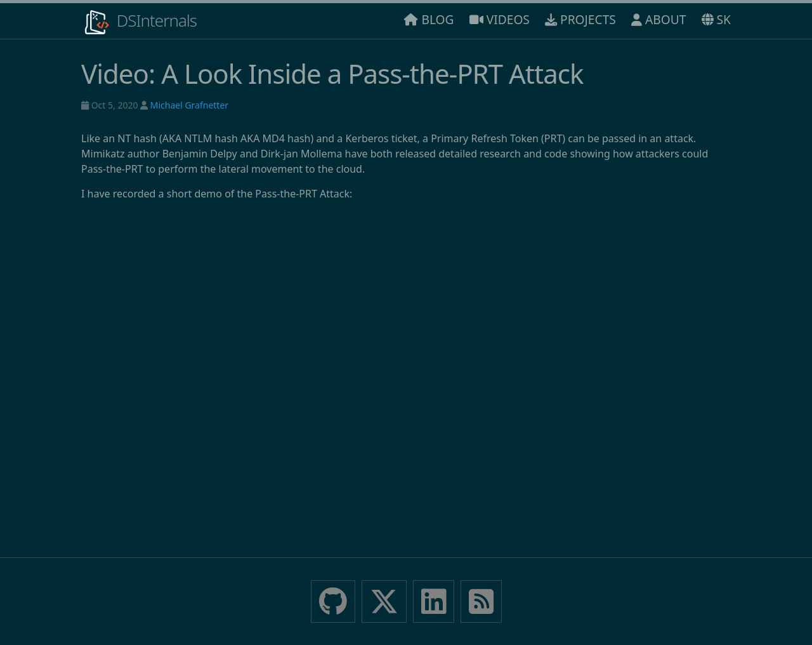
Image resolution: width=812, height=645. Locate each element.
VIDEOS (500, 19)
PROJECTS (580, 19)
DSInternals (139, 22)
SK (716, 19)
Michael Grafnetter (189, 105)
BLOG (429, 19)
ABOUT (658, 19)
